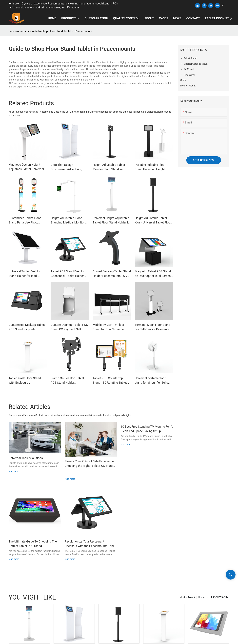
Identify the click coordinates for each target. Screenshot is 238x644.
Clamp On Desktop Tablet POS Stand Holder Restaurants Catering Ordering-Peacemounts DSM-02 (67, 381)
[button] (231, 18)
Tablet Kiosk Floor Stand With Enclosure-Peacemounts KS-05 (25, 381)
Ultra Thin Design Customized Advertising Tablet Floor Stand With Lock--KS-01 (66, 167)
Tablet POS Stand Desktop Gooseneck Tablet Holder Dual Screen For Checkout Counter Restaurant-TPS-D (68, 274)
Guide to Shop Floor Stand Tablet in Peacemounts (61, 31)
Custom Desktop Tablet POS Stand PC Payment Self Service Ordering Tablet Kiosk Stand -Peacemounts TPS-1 (69, 327)
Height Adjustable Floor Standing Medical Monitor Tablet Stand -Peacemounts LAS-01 (69, 220)
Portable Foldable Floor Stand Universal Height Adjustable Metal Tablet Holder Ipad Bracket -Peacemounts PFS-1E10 (151, 167)
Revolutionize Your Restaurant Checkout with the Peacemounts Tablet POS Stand (90, 544)
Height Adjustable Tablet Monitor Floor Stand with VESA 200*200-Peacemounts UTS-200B (109, 167)
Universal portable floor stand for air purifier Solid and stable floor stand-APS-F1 (153, 381)
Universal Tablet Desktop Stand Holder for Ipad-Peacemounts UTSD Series (26, 274)
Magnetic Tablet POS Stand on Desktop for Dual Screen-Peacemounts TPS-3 (153, 274)
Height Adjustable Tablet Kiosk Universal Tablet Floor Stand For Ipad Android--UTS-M (153, 220)
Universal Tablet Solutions (26, 458)
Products (203, 597)
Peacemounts (17, 31)
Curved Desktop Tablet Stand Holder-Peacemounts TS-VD (112, 274)
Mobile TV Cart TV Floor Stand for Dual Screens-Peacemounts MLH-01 (109, 327)
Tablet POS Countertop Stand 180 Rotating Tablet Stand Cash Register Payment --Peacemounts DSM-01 (110, 381)
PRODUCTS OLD (219, 597)
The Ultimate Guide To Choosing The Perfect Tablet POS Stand (33, 544)
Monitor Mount (187, 597)
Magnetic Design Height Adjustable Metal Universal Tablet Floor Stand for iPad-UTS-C (27, 167)
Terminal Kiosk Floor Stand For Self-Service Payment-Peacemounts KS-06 (152, 327)
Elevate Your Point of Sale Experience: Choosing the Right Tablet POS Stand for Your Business (89, 464)
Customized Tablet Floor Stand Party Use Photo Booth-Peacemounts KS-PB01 (25, 220)
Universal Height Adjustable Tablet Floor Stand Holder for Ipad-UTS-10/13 (112, 220)
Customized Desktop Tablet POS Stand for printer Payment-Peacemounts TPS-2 (27, 327)
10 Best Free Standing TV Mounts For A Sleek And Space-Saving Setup (147, 429)
